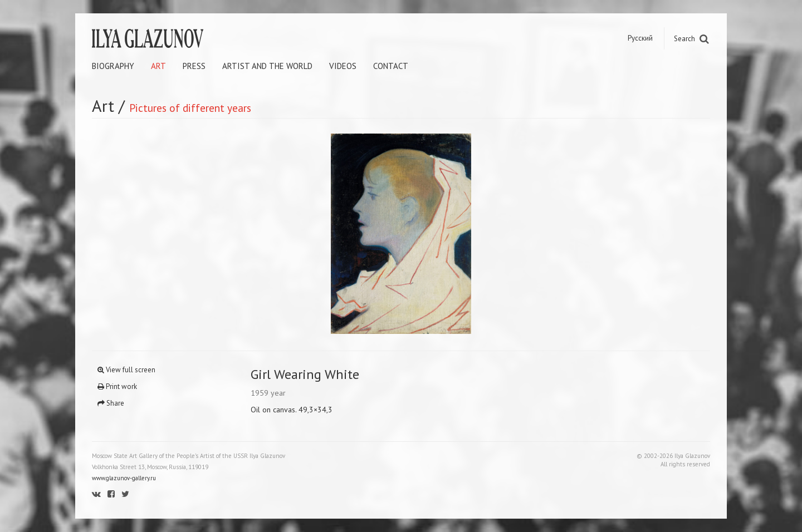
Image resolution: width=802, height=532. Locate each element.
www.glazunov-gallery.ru (124, 478)
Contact (391, 66)
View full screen (126, 370)
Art (158, 66)
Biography (113, 66)
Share (111, 403)
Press (194, 66)
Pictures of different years (190, 108)
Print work (117, 386)
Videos (343, 66)
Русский (640, 38)
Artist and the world (267, 66)
